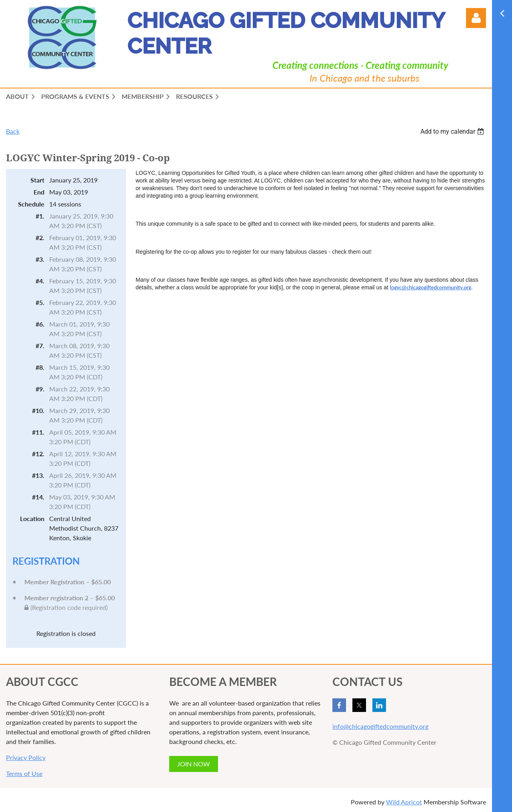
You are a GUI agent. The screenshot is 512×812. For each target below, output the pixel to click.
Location (32, 518)
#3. (40, 259)
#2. (40, 238)
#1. (40, 216)
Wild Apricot (404, 802)
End (39, 192)
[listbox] (453, 131)
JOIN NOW (194, 764)
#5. (40, 302)
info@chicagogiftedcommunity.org (380, 726)
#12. (38, 454)
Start (37, 180)
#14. (38, 497)
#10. (38, 410)
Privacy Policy (26, 757)
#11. (38, 432)
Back (13, 131)
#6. (40, 324)
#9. (40, 389)
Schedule (31, 204)
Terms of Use (24, 773)
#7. (40, 346)
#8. (40, 367)
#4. (40, 281)
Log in (476, 18)
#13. (38, 475)
